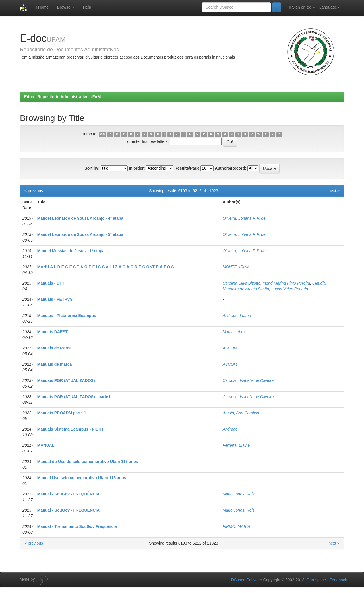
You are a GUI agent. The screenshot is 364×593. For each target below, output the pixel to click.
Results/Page (187, 168)
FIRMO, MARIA (236, 526)
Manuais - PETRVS (55, 299)
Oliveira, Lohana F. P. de (244, 218)
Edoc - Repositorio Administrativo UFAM (62, 97)
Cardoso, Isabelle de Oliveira (248, 380)
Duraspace (316, 580)
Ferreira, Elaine (236, 445)
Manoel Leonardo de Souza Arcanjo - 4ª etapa (80, 218)
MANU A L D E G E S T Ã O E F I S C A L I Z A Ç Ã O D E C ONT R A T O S (106, 267)
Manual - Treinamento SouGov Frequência (77, 526)
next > (334, 191)
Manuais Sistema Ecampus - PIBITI (70, 429)
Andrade (230, 429)
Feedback (338, 580)
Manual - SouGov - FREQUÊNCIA (68, 494)
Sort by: (92, 168)
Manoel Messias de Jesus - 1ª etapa (71, 251)
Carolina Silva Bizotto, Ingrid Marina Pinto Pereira (266, 283)
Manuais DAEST (52, 332)
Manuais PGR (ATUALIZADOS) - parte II (74, 397)
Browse (66, 7)
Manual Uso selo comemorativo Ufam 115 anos (82, 478)
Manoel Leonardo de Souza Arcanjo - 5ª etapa (80, 234)
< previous (34, 191)
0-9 (103, 134)
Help (87, 7)
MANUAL (46, 445)
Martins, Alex (234, 332)
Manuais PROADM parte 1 (62, 413)
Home (42, 7)
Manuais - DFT (51, 283)
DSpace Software (247, 580)
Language (330, 7)
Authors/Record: (230, 168)
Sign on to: (302, 7)
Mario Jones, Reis (239, 494)
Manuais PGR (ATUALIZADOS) (66, 380)
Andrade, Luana (237, 316)
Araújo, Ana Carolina (241, 413)
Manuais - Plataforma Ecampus (67, 316)
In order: (137, 168)
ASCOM (230, 348)
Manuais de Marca (54, 348)
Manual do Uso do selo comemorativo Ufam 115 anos (88, 462)
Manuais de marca (54, 364)
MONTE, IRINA (236, 267)
